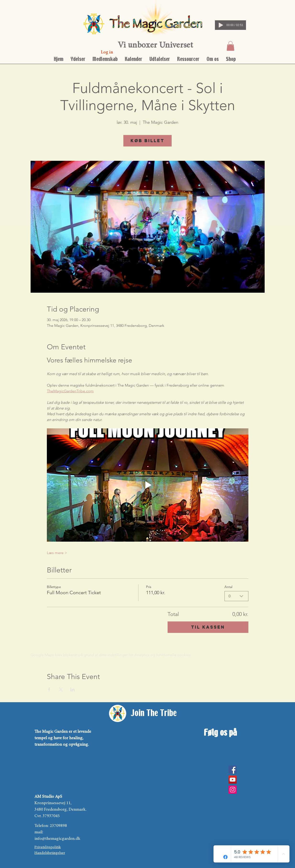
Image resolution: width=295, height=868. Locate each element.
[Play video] (148, 485)
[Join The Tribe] (154, 713)
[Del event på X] (61, 690)
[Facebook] (233, 770)
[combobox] (236, 596)
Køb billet (147, 141)
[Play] (221, 25)
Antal (228, 587)
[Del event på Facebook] (49, 690)
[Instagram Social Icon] (233, 790)
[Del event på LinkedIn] (73, 690)
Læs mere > (57, 553)
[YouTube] (233, 780)
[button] (230, 46)
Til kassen (208, 627)
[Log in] (107, 53)
